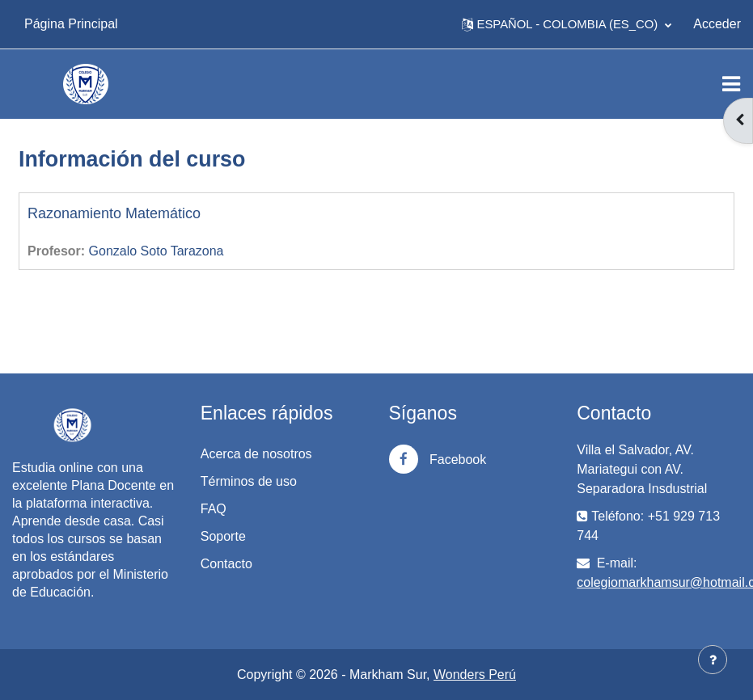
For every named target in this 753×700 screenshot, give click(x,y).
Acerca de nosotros (256, 454)
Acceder (717, 24)
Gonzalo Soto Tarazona (157, 251)
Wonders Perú (475, 675)
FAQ (214, 509)
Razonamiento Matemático (114, 213)
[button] (567, 24)
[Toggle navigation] (731, 84)
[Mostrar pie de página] (713, 660)
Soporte (223, 536)
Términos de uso (249, 481)
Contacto (226, 564)
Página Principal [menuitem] (71, 24)
